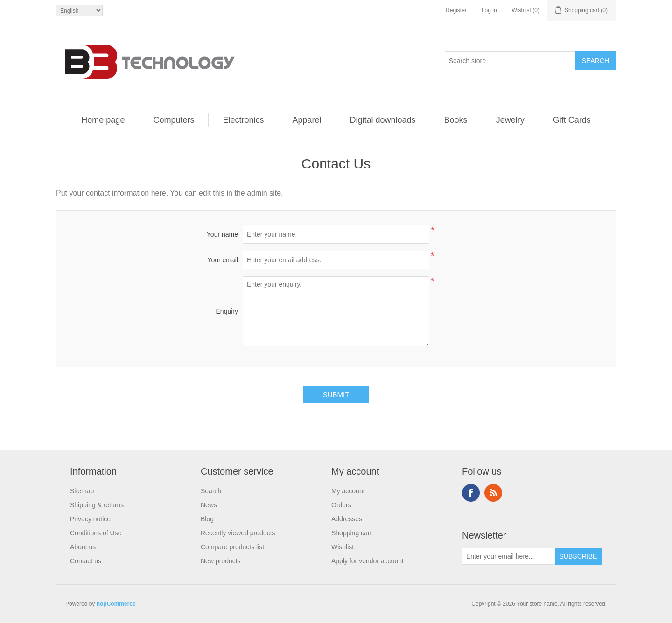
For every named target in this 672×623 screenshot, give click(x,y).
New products (221, 561)
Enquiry (227, 311)
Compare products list (232, 547)
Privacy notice (90, 519)
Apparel (307, 120)
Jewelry (510, 120)
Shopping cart (351, 533)
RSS (493, 493)
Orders (341, 505)
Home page (103, 120)
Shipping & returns (97, 505)
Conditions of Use (96, 533)
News (209, 505)
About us (83, 547)
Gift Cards (572, 120)
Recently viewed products (238, 533)
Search (211, 491)
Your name (222, 234)
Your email (223, 260)
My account (348, 491)
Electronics (243, 120)
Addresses (347, 519)
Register (456, 10)
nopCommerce (116, 604)
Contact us (86, 561)
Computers (174, 120)
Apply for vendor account (367, 561)
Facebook (471, 493)
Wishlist (343, 547)
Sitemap (82, 491)
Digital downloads (383, 120)
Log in (489, 10)
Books (456, 120)
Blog (207, 519)
